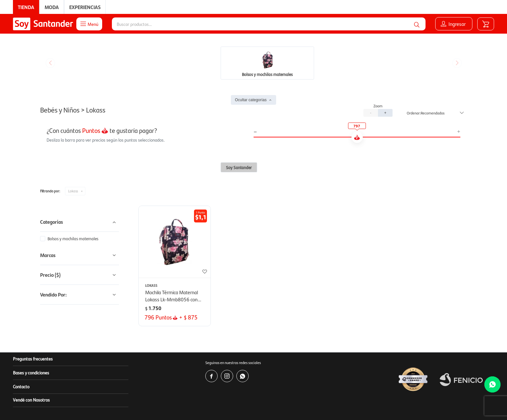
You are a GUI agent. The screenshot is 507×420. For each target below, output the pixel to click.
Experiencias (85, 7)
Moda (52, 7)
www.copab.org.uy (291, 404)
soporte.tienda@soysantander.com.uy (297, 397)
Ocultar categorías (251, 51)
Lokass (73, 142)
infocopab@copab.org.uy (360, 404)
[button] (417, 24)
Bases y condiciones (31, 324)
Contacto (21, 338)
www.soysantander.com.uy (283, 391)
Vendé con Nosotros (31, 351)
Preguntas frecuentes (33, 310)
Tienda (26, 7)
